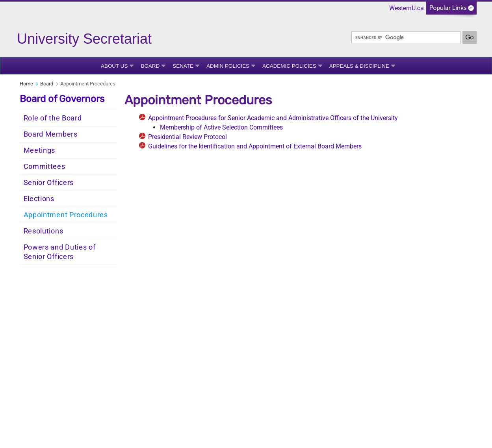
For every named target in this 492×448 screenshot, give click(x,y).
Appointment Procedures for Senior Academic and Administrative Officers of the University (273, 118)
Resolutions (44, 231)
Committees (45, 167)
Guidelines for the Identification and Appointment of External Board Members (255, 146)
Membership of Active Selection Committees (221, 127)
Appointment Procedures (66, 215)
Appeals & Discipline (359, 66)
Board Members (51, 134)
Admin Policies (228, 66)
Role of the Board (53, 118)
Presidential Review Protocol (188, 137)
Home (26, 84)
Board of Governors (62, 99)
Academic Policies (289, 66)
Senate (183, 66)
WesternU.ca (407, 8)
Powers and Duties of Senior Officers (60, 252)
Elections (39, 199)
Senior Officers (49, 183)
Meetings (40, 150)
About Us (114, 66)
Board (150, 66)
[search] (406, 37)
